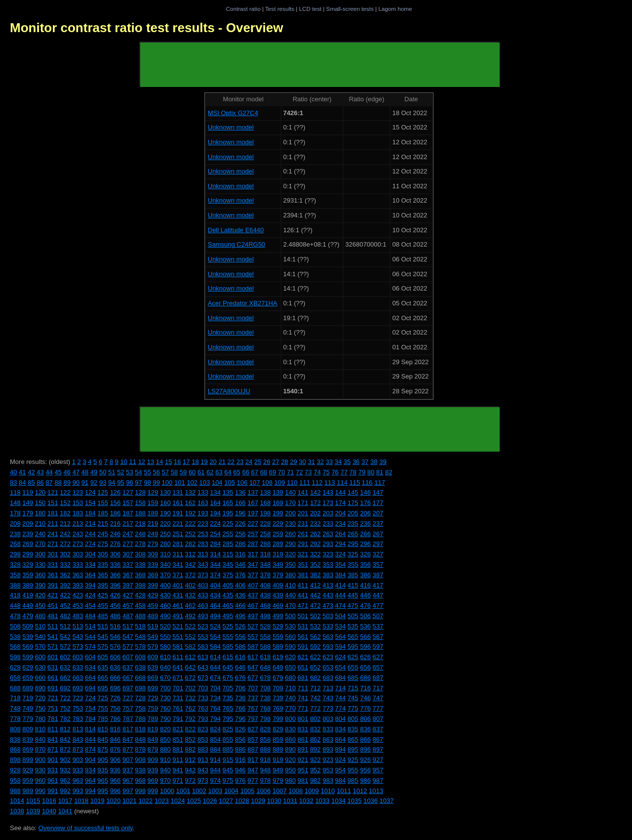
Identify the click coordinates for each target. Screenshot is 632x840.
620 (290, 657)
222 (191, 524)
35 (347, 462)
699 (153, 688)
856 (240, 739)
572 (65, 647)
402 (191, 585)
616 (240, 657)
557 (253, 637)
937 (128, 770)
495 (228, 616)
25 (258, 462)
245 (103, 534)
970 (165, 780)
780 (40, 719)
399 (153, 585)
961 (53, 780)
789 (153, 719)
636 (116, 667)
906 (116, 760)
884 (215, 749)
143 (328, 492)
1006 (263, 791)
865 (353, 739)
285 (228, 544)
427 (128, 595)
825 (228, 729)
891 (303, 749)
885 (228, 749)
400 (165, 585)
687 (378, 678)
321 (303, 554)
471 (303, 606)
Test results (280, 9)
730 (165, 698)
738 (266, 698)
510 (40, 626)
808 (15, 729)
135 (228, 492)
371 (178, 575)
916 (240, 760)
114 (342, 483)
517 (128, 626)
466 (240, 606)
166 (240, 503)
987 (378, 780)
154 (90, 503)
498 (266, 616)
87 (49, 483)
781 (53, 719)
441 (303, 595)
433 (203, 595)
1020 (113, 801)
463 (203, 606)
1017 (65, 801)
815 (103, 729)
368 (140, 575)
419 (28, 595)
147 (378, 492)
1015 (33, 801)
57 (165, 472)
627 (378, 657)
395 (103, 585)
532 (316, 626)
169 (278, 503)
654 (341, 667)
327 (378, 554)
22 (231, 462)
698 (140, 688)
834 (341, 729)
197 (253, 513)
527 (253, 626)
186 (116, 513)
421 (53, 595)
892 (316, 749)
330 (40, 565)
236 (365, 524)
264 (341, 534)
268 (15, 544)
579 (153, 647)
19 (204, 462)
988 (15, 791)
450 (40, 606)
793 (203, 719)
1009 (312, 791)
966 (116, 780)
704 (215, 688)
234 (341, 524)
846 (116, 739)
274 (90, 544)
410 (290, 585)
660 (40, 678)
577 (128, 647)
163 (203, 503)
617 (253, 657)
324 (341, 554)
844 (90, 739)
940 (165, 770)
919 (278, 760)
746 (365, 698)
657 (378, 667)
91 (85, 483)
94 (112, 483)
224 (215, 524)
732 (191, 698)
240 (40, 534)
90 (76, 483)
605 (103, 657)
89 (67, 483)
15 (168, 462)
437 (253, 595)
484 (90, 616)
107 (255, 483)
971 (178, 780)
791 (178, 719)
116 (367, 483)
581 (178, 647)
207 (378, 513)
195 (228, 513)
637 (128, 667)
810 (40, 729)
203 (328, 513)
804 (341, 719)
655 (353, 667)
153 (78, 503)
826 (240, 729)
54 (138, 472)
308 (140, 554)
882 (191, 749)
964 (90, 780)
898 (15, 760)
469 (278, 606)
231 (303, 524)
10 (123, 462)
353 (328, 565)
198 (266, 513)
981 (303, 780)
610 (165, 657)
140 (290, 492)
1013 (376, 791)
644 (215, 667)
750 (40, 708)
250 (165, 534)
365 (103, 575)
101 (180, 483)
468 (266, 606)
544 (90, 637)
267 (378, 534)
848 (140, 739)
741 (303, 698)
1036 (371, 801)
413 (328, 585)
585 (228, 647)
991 (53, 791)
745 (353, 698)
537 (378, 626)
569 (28, 647)
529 (278, 626)
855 (228, 739)
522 (191, 626)
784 (90, 719)
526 (240, 626)
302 (65, 554)
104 (217, 483)
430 (165, 595)
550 (165, 637)
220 (165, 524)
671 (178, 678)
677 (253, 678)
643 (203, 667)
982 (316, 780)
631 (53, 667)
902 (65, 760)
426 (116, 595)
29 (293, 462)
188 (140, 513)
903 (78, 760)
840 (40, 739)
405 (228, 585)
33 (329, 462)
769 (278, 708)
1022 (145, 801)
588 (266, 647)
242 (65, 534)
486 (116, 616)
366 (116, 575)
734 (215, 698)
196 (240, 513)
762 (191, 708)
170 (290, 503)
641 (178, 667)
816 (116, 729)
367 (128, 575)
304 (90, 554)
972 (191, 780)
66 (245, 472)
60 (192, 472)
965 (103, 780)
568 (15, 647)
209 (28, 524)
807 (378, 719)
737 (253, 698)
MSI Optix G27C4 (233, 113)
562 (316, 637)
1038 (17, 811)
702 (191, 688)
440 (290, 595)
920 (290, 760)
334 (90, 565)
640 (165, 667)
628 (15, 667)
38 (374, 462)
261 (303, 534)
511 (53, 626)
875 (103, 749)
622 (316, 657)
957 (378, 770)
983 (328, 780)
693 (78, 688)
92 (94, 483)
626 (365, 657)
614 (215, 657)
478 (15, 616)
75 (326, 472)
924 (341, 760)
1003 (216, 791)
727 (128, 698)
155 (103, 503)
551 (178, 637)
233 (328, 524)
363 (78, 575)
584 (215, 647)
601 (53, 657)
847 (128, 739)
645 (228, 667)
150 (40, 503)
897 (378, 749)
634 (90, 667)
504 (341, 616)
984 (341, 780)
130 (165, 492)
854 (215, 739)
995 (103, 791)
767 (253, 708)
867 (378, 739)
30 (302, 462)
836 (365, 729)
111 (305, 483)
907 (128, 760)
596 (365, 647)
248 (140, 534)
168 (266, 503)
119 (28, 492)
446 (365, 595)
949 (278, 770)
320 (290, 554)
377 (253, 575)
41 (22, 472)
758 (140, 708)
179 (28, 513)
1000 (167, 791)
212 (65, 524)
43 (40, 472)
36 (356, 462)
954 (341, 770)
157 (128, 503)
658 (15, 678)
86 (40, 483)
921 (303, 760)
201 (303, 513)
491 (178, 616)
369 (153, 575)
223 (203, 524)
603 (78, 657)
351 (303, 565)
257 (253, 534)
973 (203, 780)
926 (365, 760)
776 (365, 708)
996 (116, 791)
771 (303, 708)
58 (174, 472)
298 (15, 554)
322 (316, 554)
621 (303, 657)
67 (255, 472)
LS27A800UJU (229, 391)
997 (128, 791)
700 (165, 688)
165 (228, 503)
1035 (354, 801)
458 (140, 606)
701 (178, 688)
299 (28, 554)
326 (365, 554)
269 (28, 544)
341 (178, 565)
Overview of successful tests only (86, 828)
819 (153, 729)
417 (378, 585)
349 (278, 565)
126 (116, 492)
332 (65, 565)
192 (191, 513)
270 (40, 544)
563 (328, 637)
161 (178, 503)
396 (116, 585)
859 (278, 739)
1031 (290, 801)
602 (65, 657)
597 (378, 647)
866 (365, 739)
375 (228, 575)
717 (378, 688)
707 (253, 688)
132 (191, 492)
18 (195, 462)
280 (165, 544)
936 (116, 770)
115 (355, 483)
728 (140, 698)
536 (365, 626)
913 (203, 760)
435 (228, 595)
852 (191, 739)
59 (183, 472)
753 (78, 708)
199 (278, 513)
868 (15, 749)
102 (192, 483)
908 (140, 760)
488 (140, 616)
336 (116, 565)
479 (28, 616)
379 (278, 575)
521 (178, 626)
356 (365, 565)
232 (316, 524)
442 (316, 595)
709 (278, 688)
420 (40, 595)
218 (140, 524)
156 (116, 503)
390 (40, 585)
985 (353, 780)
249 (153, 534)
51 (112, 472)
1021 (130, 801)
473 (328, 606)
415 (353, 585)
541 (53, 637)
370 (165, 575)
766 (240, 708)
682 (316, 678)
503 (328, 616)
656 (365, 667)
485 (103, 616)
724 (90, 698)
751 (53, 708)
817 (128, 729)
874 (90, 749)
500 (290, 616)
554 (215, 637)
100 (167, 483)
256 (240, 534)
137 (253, 492)
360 (40, 575)
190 (165, 513)
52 (120, 472)
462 (191, 606)
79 (362, 472)
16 (177, 462)
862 (316, 739)
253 (203, 534)
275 (103, 544)
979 (278, 780)
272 (65, 544)
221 (178, 524)
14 (159, 462)
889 (278, 749)
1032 (306, 801)
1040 (49, 811)
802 (316, 719)
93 (103, 483)
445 (353, 595)
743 (328, 698)
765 (228, 708)
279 (153, 544)
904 (90, 760)
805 (353, 719)
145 (353, 492)
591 (303, 647)
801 (303, 719)
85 (31, 483)
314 (215, 554)
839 (28, 739)
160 (165, 503)
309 (153, 554)
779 (28, 719)
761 (178, 708)
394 (90, 585)
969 (153, 780)
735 (228, 698)
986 (365, 780)
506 (365, 616)
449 (28, 606)
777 (378, 708)
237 (378, 524)
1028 (242, 801)
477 (378, 606)
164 (215, 503)
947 (253, 770)
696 (116, 688)
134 (215, 492)
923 (328, 760)
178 (15, 513)
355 (353, 565)
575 (103, 647)
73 (308, 472)
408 (266, 585)
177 (378, 503)
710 (290, 688)
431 (178, 595)
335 (103, 565)
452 (65, 606)
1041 (65, 811)
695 (103, 688)
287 (253, 544)
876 (116, 749)
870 (40, 749)
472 (316, 606)
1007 (280, 791)
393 (78, 585)
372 (191, 575)
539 (28, 637)
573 (78, 647)
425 (103, 595)
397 (128, 585)
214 (90, 524)
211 (53, 524)
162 (191, 503)
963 (78, 780)
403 (203, 585)
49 (94, 472)
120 (40, 492)
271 (53, 544)
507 (378, 616)
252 (191, 534)
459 (153, 606)
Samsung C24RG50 (237, 244)
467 (253, 606)
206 (365, 513)
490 (165, 616)
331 (53, 565)
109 (280, 483)
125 (103, 492)
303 (78, 554)
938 (140, 770)
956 (365, 770)
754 (90, 708)
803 (328, 719)
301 (53, 554)
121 (53, 492)
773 (328, 708)
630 (40, 667)
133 (203, 492)
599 (28, 657)
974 (215, 780)
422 (65, 595)
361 (53, 575)
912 (191, 760)
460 (165, 606)
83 (13, 483)
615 (228, 657)
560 (290, 637)
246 (116, 534)
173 (328, 503)
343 (203, 565)
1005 (248, 791)
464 (215, 606)
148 (15, 503)
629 (28, 667)
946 (240, 770)
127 (128, 492)
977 (253, 780)
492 (191, 616)
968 (140, 780)
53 (129, 472)
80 (371, 472)
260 (290, 534)
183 (78, 513)
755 (103, 708)
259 (278, 534)
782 (65, 719)
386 (365, 575)
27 (276, 462)
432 (191, 595)
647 (253, 667)
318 (266, 554)
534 (341, 626)
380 (290, 575)
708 (266, 688)
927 (378, 760)
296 (365, 544)
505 (353, 616)
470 (290, 606)
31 (311, 462)
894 (341, 749)
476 (365, 606)
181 (53, 513)
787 (128, 719)
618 (266, 657)
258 (266, 534)
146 (365, 492)
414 (341, 585)
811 (53, 729)
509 (28, 626)
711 (303, 688)
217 (128, 524)
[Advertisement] (320, 65)
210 (40, 524)
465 (228, 606)
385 (353, 575)
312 (191, 554)
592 (316, 647)
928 (15, 770)
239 (28, 534)
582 (191, 647)
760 (165, 708)
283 (203, 544)
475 (353, 606)
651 (303, 667)
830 (290, 729)
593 (328, 647)
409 (278, 585)
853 (203, 739)
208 (15, 524)
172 (316, 503)
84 (22, 483)
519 (153, 626)
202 (316, 513)
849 (153, 739)
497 (253, 616)
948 (266, 770)
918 (266, 760)
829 (278, 729)
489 (153, 616)
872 (65, 749)
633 (78, 667)
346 (240, 565)
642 (191, 667)
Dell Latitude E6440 (236, 230)
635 (103, 667)
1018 (81, 801)
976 (240, 780)
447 (378, 595)
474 (341, 606)
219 (153, 524)
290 (290, 544)
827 (253, 729)
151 (53, 503)
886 (240, 749)
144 (341, 492)
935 (103, 770)
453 (78, 606)
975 (228, 780)
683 (328, 678)
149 (28, 503)
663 (78, 678)
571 (53, 647)
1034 (338, 801)
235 (353, 524)
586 (240, 647)
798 (266, 719)
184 (90, 513)
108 (267, 483)
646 (240, 667)
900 (40, 760)
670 (165, 678)
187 (128, 513)
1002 (199, 791)
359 (28, 575)
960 (40, 780)
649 (278, 667)
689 (28, 688)
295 (353, 544)
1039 (33, 811)
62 (210, 472)
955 (353, 770)
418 (15, 595)
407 (253, 585)
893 (328, 749)
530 (290, 626)
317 (253, 554)
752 (65, 708)
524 (215, 626)
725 (103, 698)
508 (15, 626)
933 (78, 770)
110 (292, 483)
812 (65, 729)
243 (78, 534)
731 (178, 698)
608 (140, 657)
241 (53, 534)
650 (290, 667)
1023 (162, 801)
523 (203, 626)
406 (240, 585)
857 (253, 739)
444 (341, 595)
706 (240, 688)
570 (40, 647)
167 (253, 503)
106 (242, 483)
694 (90, 688)
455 (103, 606)
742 (316, 698)
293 (328, 544)
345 (228, 565)
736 (240, 698)
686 (365, 678)
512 (65, 626)
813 (78, 729)
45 (58, 472)
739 (278, 698)
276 (116, 544)
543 (78, 637)
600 (40, 657)
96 (129, 483)
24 (249, 462)
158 (140, 503)
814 (90, 729)
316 (240, 554)
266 (365, 534)
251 (178, 534)
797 (253, 719)
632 (65, 667)
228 (266, 524)
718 (15, 698)
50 (103, 472)
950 (290, 770)
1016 (49, 801)
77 (344, 472)
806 (365, 719)
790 (165, 719)
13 (151, 462)
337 (128, 565)
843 (78, 739)
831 (303, 729)
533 (328, 626)
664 (90, 678)
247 (128, 534)
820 (165, 729)
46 (67, 472)
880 (165, 749)
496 (240, 616)
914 (215, 760)
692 (65, 688)
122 (65, 492)
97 (138, 483)
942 (191, 770)
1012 (360, 791)
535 (353, 626)
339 (153, 565)
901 (53, 760)
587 (253, 647)
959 (28, 780)
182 (65, 513)
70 (281, 472)
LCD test (310, 9)
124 (90, 492)
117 (380, 483)
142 (316, 492)
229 (278, 524)
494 (215, 616)
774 (341, 708)
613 (203, 657)
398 (140, 585)
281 (178, 544)
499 (278, 616)
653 (328, 667)
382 (316, 575)
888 (266, 749)
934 (90, 770)
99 (157, 483)
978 (266, 780)
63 (219, 472)
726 (116, 698)
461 (178, 606)
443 (328, 595)
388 (15, 585)
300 (40, 554)
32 (320, 462)
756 (116, 708)
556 (240, 637)
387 (378, 575)
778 (15, 719)
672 (191, 678)
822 (191, 729)
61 (201, 472)
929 (28, 770)
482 (65, 616)
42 (31, 472)
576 (116, 647)
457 (128, 606)
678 (266, 678)
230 (290, 524)
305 (103, 554)
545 (103, 637)
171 (303, 503)
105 (230, 483)
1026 (210, 801)
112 (317, 483)
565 (353, 637)
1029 (258, 801)
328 (15, 565)
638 (140, 667)
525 (228, 626)
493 (203, 616)
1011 (344, 791)
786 (116, 719)
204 (341, 513)
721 (53, 698)
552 (191, 637)
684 (341, 678)
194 (215, 513)
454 (90, 606)
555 (228, 637)
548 (140, 637)
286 (240, 544)
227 (253, 524)
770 (290, 708)
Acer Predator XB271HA (243, 303)
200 (290, 513)
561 (303, 637)
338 (140, 565)
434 (215, 595)
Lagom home (395, 9)
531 (303, 626)
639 (153, 667)
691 (53, 688)
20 (213, 462)
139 (278, 492)
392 (65, 585)
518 (140, 626)
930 (40, 770)
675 (228, 678)
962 (65, 780)
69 (273, 472)
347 (253, 565)
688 (15, 688)
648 (266, 667)
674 (215, 678)
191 (178, 513)
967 (128, 780)
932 (65, 770)
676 (240, 678)
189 (153, 513)
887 (253, 749)
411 (303, 585)
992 (65, 791)
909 (153, 760)
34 (338, 462)
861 (303, 739)
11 (133, 462)
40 (13, 472)
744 (341, 698)
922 (316, 760)
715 (353, 688)
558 (266, 637)
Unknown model (231, 127)
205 (353, 513)
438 (266, 595)
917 (253, 760)
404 (215, 585)
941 (178, 770)
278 (140, 544)
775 (353, 708)
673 (203, 678)
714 (341, 688)
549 (153, 637)
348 (266, 565)
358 (15, 575)
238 (15, 534)
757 (128, 708)
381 (303, 575)
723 (78, 698)
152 (65, 503)
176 (365, 503)
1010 (328, 791)
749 (28, 708)
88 (58, 483)
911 (178, 760)
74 (317, 472)
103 (205, 483)
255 (228, 534)
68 (264, 472)
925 (353, 760)
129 (153, 492)
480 (40, 616)
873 (78, 749)
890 (290, 749)
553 (203, 637)
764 (215, 708)
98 (147, 483)
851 (178, 739)
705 (228, 688)
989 (28, 791)
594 (341, 647)
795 (228, 719)
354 (341, 565)
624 (341, 657)
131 (178, 492)
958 (15, 780)
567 (378, 637)
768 (266, 708)
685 (353, 678)
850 (165, 739)
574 (90, 647)
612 (191, 657)
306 (116, 554)
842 (65, 739)
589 (278, 647)
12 (142, 462)
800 (290, 719)
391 (53, 585)
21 (222, 462)
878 (140, 749)
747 (378, 698)
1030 (274, 801)
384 (341, 575)
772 (316, 708)
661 (53, 678)
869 (28, 749)
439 (278, 595)
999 (153, 791)
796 (240, 719)
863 (328, 739)
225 (228, 524)
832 (316, 729)
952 (316, 770)
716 (365, 688)
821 (178, 729)
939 (153, 770)
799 (278, 719)
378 (266, 575)
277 (128, 544)
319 (278, 554)
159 (153, 503)
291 (303, 544)
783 (78, 719)
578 (140, 647)
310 (165, 554)
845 (103, 739)
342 (191, 565)
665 (103, 678)
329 (28, 565)
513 (78, 626)
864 (341, 739)
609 (153, 657)
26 (267, 462)
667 (128, 678)
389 (28, 585)
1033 (322, 801)
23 (240, 462)
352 (316, 565)
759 (153, 708)
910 (165, 760)
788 (140, 719)
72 (299, 472)
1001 (183, 791)
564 (341, 637)
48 (85, 472)
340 (165, 565)
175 (353, 503)
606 (116, 657)
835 (353, 729)
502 (316, 616)
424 (90, 595)
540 (40, 637)
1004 (231, 791)
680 (290, 678)
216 (116, 524)
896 (365, 749)
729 (153, 698)
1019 (98, 801)
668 (140, 678)
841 (53, 739)
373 (203, 575)
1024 (178, 801)
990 (40, 791)
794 (215, 719)
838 (15, 739)
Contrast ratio (243, 9)
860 (290, 739)
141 (303, 492)
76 (335, 472)
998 (140, 791)
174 (341, 503)
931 (53, 770)
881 (178, 749)
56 (157, 472)
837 (378, 729)
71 (290, 472)
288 (266, 544)
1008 (296, 791)
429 (153, 595)
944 (215, 770)
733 (203, 698)
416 (365, 585)
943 (203, 770)
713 (328, 688)
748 (15, 708)
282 (191, 544)
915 (228, 760)
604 (90, 657)
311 (178, 554)
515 (103, 626)
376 (240, 575)
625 (353, 657)
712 (316, 688)
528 (266, 626)
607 (128, 657)
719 (28, 698)
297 (378, 544)
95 (120, 483)
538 (15, 637)
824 (215, 729)
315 (228, 554)
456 (116, 606)
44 (49, 472)
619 (278, 657)
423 (78, 595)
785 (103, 719)
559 (278, 637)
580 (165, 647)
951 (303, 770)
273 (78, 544)
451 (53, 606)
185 (103, 513)
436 (240, 595)
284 (215, 544)
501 (303, 616)
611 (178, 657)
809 (28, 729)
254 (215, 534)
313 (203, 554)
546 (116, 637)
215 (103, 524)
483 (78, 616)
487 (128, 616)
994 (90, 791)
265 (353, 534)
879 (153, 749)
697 (128, 688)
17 (186, 462)
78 (353, 472)
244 (90, 534)
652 (316, 667)
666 (116, 678)
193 (203, 513)
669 (153, 678)
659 (28, 678)
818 (140, 729)
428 (140, 595)
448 (15, 606)
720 (40, 698)
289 (278, 544)
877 (128, 749)
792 (191, 719)
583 (203, 647)
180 (40, 513)
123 (78, 492)
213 (78, 524)
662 (65, 678)
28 (284, 462)
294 (341, 544)
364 (90, 575)
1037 (387, 801)
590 (290, 647)
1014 (17, 801)
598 (15, 657)
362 (65, 575)
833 (328, 729)
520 (165, 626)
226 (240, 524)
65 (237, 472)
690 (40, 688)
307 (128, 554)
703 (203, 688)
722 (65, 698)
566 (365, 637)
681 (303, 678)
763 (203, 708)
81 (380, 472)
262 (316, 534)
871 (53, 749)
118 (15, 492)
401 (178, 585)
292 (316, 544)
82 (389, 472)
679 (278, 678)
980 (290, 780)
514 (90, 626)
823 (203, 729)
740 (290, 698)
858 (266, 739)
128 (140, 492)
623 (328, 657)
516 (116, 626)
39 (383, 462)
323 (328, 554)
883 (203, 749)
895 (353, 749)
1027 (226, 801)
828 (266, 729)
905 (103, 760)
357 (378, 565)
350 (290, 565)
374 (215, 575)
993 (78, 791)
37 (365, 462)
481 (53, 616)
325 (353, 554)
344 (215, 565)
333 (78, 565)
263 (328, 534)
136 (240, 492)
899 (28, 760)
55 (147, 472)
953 (328, 770)
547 (128, 637)
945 (228, 770)
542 (65, 637)
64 (228, 472)
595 (353, 647)
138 (266, 492)
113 (330, 483)
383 (328, 575)
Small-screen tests (350, 9)
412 (316, 585)
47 (76, 472)
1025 (194, 801)
